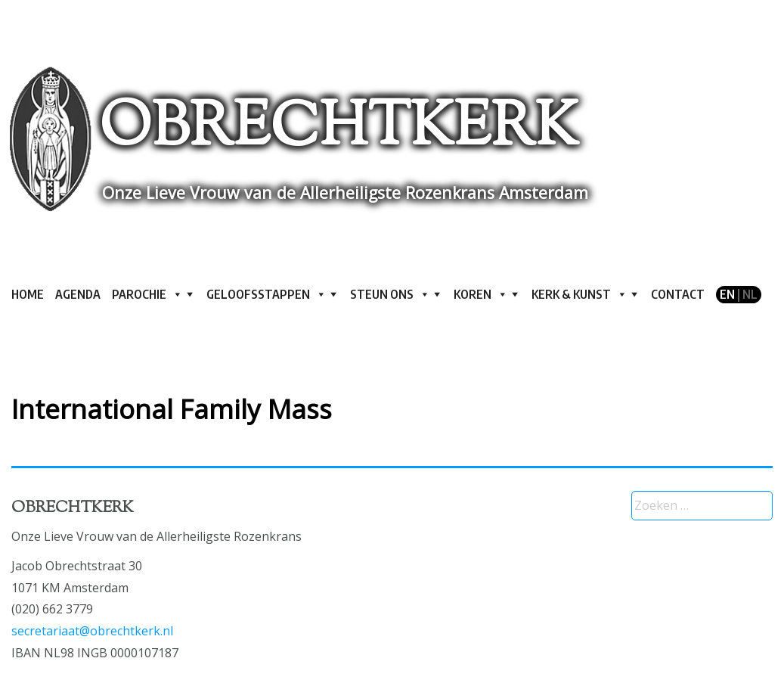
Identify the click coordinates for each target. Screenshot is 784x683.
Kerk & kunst (579, 294)
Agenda (78, 294)
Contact (678, 294)
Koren (481, 294)
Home (28, 294)
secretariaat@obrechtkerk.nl (92, 631)
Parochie (147, 294)
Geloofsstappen (266, 294)
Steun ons (390, 294)
